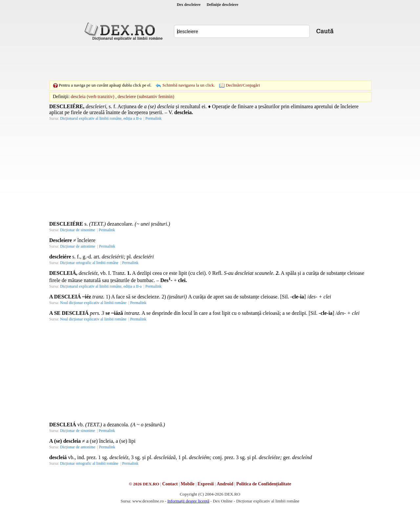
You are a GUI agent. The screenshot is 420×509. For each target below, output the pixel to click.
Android (225, 484)
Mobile (188, 484)
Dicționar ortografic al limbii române (89, 263)
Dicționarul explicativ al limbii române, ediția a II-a (101, 118)
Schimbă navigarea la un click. (189, 85)
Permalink (153, 118)
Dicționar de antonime (78, 246)
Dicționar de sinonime (78, 230)
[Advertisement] (210, 61)
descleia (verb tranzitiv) (93, 97)
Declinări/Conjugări (243, 85)
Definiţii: (61, 97)
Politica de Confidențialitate (264, 484)
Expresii (206, 484)
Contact (170, 484)
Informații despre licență (188, 501)
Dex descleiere (189, 5)
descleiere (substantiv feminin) (146, 97)
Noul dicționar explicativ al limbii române (93, 303)
